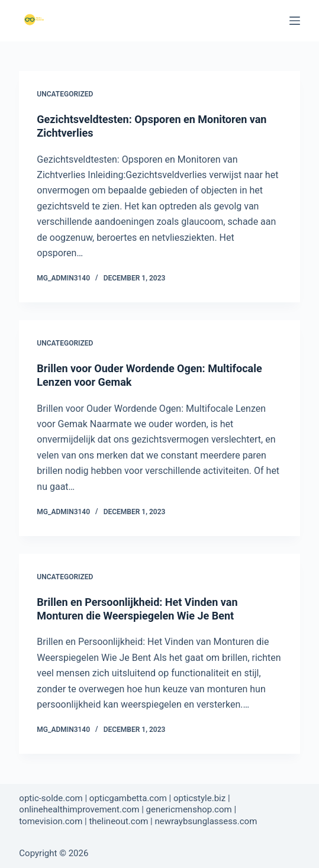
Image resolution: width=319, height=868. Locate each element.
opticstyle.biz (199, 798)
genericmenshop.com (189, 809)
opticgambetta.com (128, 798)
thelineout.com (118, 821)
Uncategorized (65, 94)
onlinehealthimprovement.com (79, 809)
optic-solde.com (51, 798)
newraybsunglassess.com (206, 821)
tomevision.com (51, 821)
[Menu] (295, 21)
